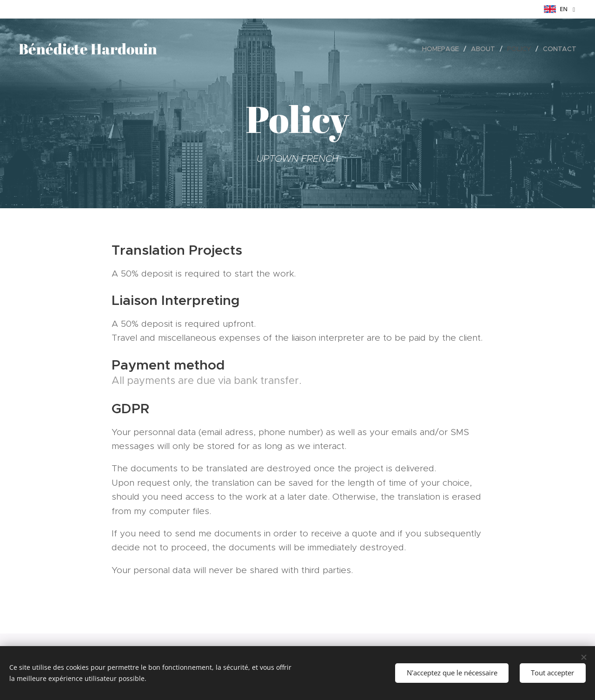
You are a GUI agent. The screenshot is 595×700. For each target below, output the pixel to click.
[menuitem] (443, 49)
